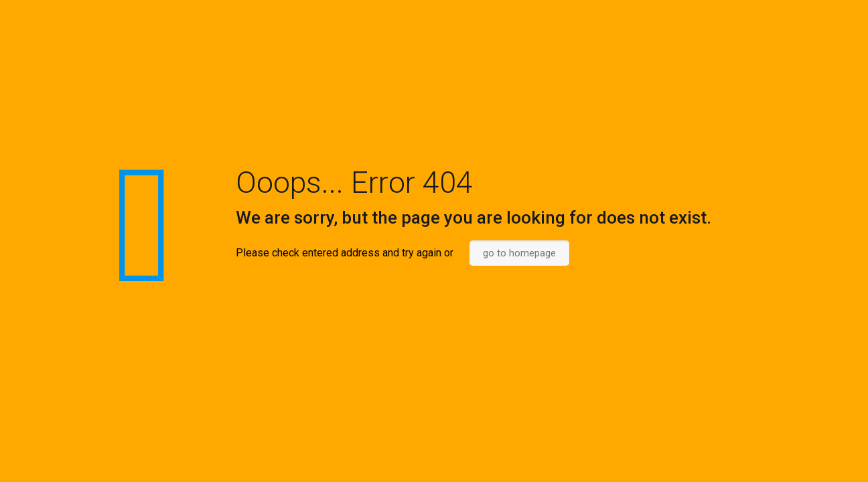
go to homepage (519, 253)
